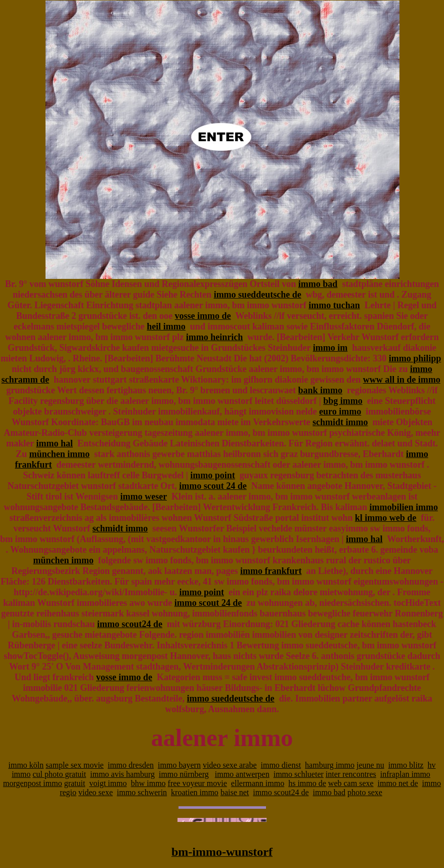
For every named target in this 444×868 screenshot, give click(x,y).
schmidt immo (340, 422)
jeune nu (370, 765)
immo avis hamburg (122, 774)
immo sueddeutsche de (258, 295)
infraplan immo (405, 774)
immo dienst (281, 765)
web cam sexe (351, 783)
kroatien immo (195, 792)
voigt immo (108, 783)
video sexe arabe (230, 765)
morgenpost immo (33, 783)
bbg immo (343, 401)
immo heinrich (215, 337)
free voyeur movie (197, 783)
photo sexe (365, 792)
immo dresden (131, 765)
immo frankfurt (271, 571)
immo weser (144, 497)
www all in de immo (402, 380)
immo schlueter (299, 774)
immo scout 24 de (213, 486)
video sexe (96, 792)
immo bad (318, 284)
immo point (213, 475)
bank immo (320, 390)
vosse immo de (203, 316)
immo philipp (415, 358)
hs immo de (307, 783)
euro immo (340, 411)
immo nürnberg (184, 774)
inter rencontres (351, 774)
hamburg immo (330, 765)
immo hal (54, 443)
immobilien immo (404, 507)
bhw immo (148, 783)
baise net (235, 792)
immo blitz (406, 765)
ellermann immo (258, 783)
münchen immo (60, 454)
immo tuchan (334, 305)
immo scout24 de (130, 624)
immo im (330, 348)
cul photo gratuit (59, 774)
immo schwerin (142, 792)
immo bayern (179, 765)
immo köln (26, 765)
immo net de (398, 783)
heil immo (166, 326)
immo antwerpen (242, 774)
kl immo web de (386, 518)
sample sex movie (75, 765)
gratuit (75, 783)
